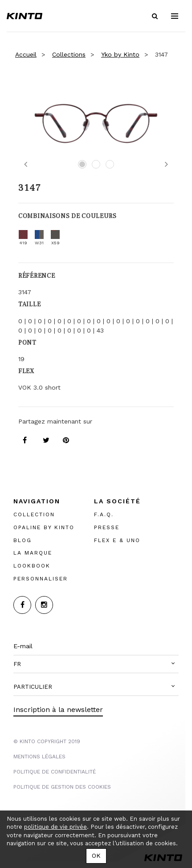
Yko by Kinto (120, 54)
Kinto (25, 16)
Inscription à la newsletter (58, 710)
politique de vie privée (55, 827)
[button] (96, 664)
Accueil (26, 54)
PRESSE (107, 527)
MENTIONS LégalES (39, 757)
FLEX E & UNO (117, 540)
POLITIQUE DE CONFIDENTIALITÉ (55, 772)
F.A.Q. (104, 514)
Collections (69, 54)
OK (96, 856)
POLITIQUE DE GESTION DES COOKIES (62, 787)
